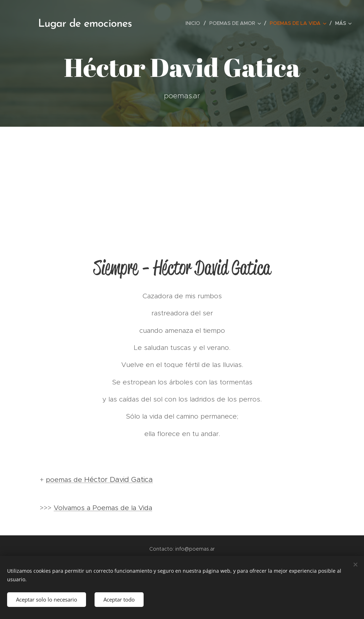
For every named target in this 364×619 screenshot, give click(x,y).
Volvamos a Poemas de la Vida (103, 508)
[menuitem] (195, 23)
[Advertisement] (182, 180)
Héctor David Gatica (119, 479)
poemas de (65, 480)
